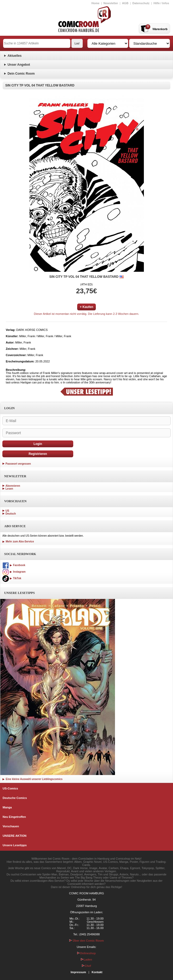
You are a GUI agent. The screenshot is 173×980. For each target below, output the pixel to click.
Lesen (9, 489)
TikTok (12, 578)
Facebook (14, 565)
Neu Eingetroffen (14, 817)
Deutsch (11, 514)
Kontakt (97, 972)
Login (38, 444)
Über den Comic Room (87, 941)
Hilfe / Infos (161, 3)
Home (95, 3)
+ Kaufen (86, 307)
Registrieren (38, 454)
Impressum (78, 972)
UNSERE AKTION (15, 836)
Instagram (14, 572)
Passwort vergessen (18, 464)
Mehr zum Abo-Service (18, 542)
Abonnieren (13, 486)
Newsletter (111, 3)
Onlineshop (86, 953)
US (7, 511)
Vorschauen (11, 826)
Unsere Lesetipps (15, 845)
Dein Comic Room (21, 74)
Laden (86, 960)
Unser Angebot (19, 65)
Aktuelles (15, 56)
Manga (7, 807)
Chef (86, 966)
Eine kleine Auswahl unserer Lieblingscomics (32, 779)
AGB (125, 3)
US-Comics (10, 788)
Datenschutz (141, 3)
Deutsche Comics (15, 798)
